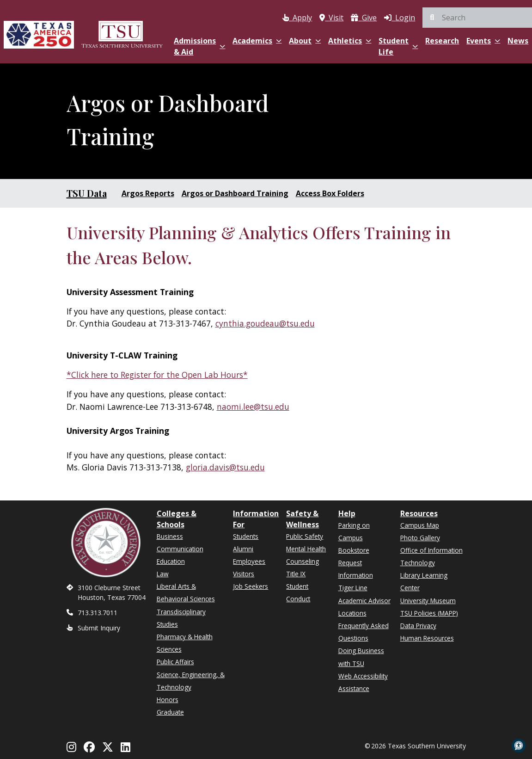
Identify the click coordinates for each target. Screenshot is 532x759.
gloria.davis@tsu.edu (225, 467)
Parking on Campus (354, 531)
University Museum (428, 601)
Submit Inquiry (99, 628)
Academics (257, 41)
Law (163, 574)
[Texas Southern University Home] (122, 34)
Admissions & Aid (199, 46)
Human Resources (427, 638)
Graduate (170, 712)
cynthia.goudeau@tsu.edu (265, 323)
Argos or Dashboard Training (235, 193)
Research (442, 41)
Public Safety (305, 536)
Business (170, 536)
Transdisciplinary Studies (181, 618)
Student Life (398, 46)
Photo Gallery (420, 538)
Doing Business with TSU (361, 657)
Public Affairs (175, 662)
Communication (180, 549)
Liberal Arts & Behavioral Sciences (186, 592)
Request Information (356, 569)
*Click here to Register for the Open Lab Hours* (157, 375)
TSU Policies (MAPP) (429, 613)
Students (246, 536)
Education (171, 561)
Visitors (244, 574)
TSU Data (87, 193)
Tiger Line (353, 588)
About (305, 41)
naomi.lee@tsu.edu (253, 407)
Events (483, 41)
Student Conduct (298, 592)
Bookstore (354, 550)
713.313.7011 (98, 613)
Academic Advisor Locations (364, 607)
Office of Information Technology (431, 556)
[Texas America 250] (39, 34)
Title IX (296, 574)
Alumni (243, 549)
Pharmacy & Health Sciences (185, 643)
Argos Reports (148, 193)
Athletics (350, 41)
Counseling (303, 561)
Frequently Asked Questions (364, 632)
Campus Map (420, 525)
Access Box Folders (330, 193)
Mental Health (306, 549)
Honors (168, 700)
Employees (249, 561)
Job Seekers (251, 586)
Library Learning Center (424, 581)
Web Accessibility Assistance (363, 682)
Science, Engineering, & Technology (191, 681)
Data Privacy (418, 626)
